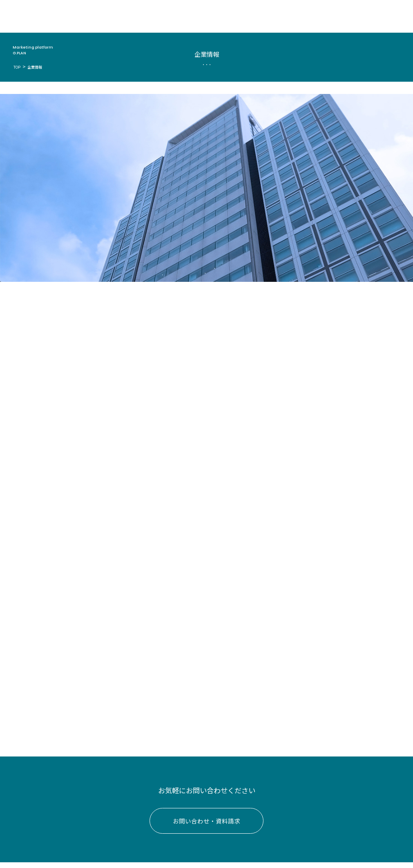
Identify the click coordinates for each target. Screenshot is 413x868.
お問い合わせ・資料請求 (206, 827)
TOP (17, 67)
